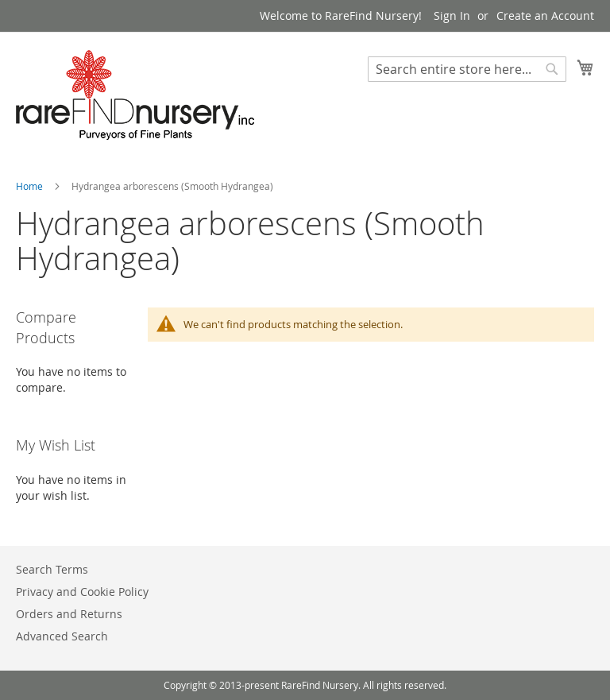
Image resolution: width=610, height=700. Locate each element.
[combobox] (467, 69)
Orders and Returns (69, 614)
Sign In (452, 15)
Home (31, 186)
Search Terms (52, 569)
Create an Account (545, 15)
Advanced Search (62, 636)
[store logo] (135, 95)
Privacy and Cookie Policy (82, 592)
